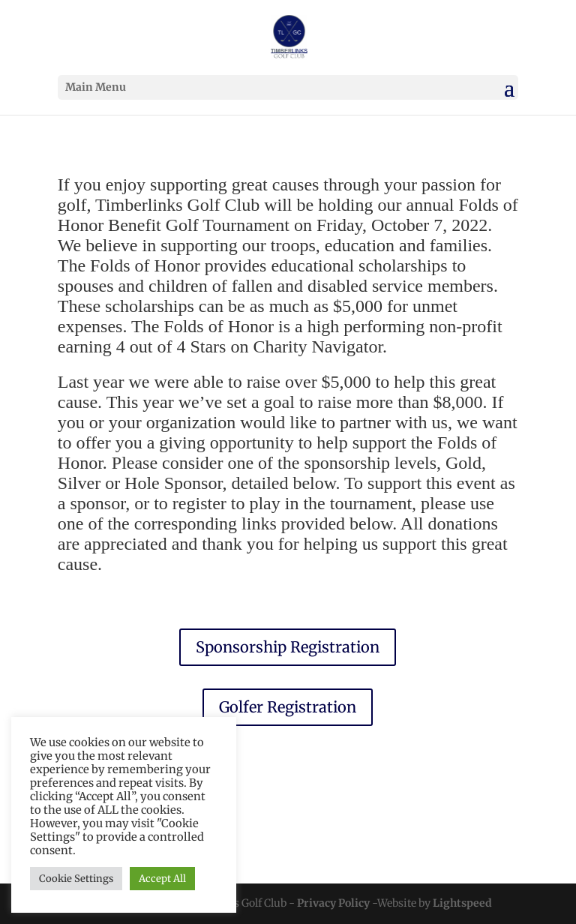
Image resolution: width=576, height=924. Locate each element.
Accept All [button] (162, 879)
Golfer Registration (288, 707)
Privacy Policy (333, 903)
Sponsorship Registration (288, 647)
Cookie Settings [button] (76, 879)
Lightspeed (462, 903)
